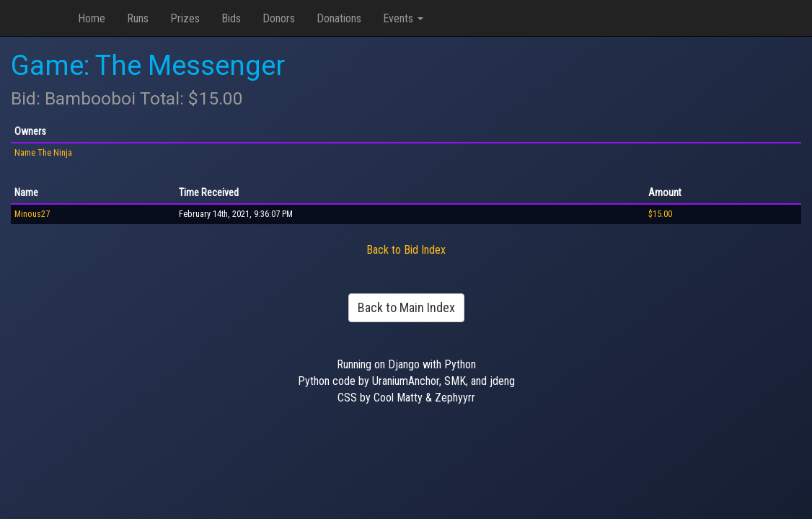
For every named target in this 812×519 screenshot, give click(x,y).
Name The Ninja (43, 153)
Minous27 (32, 214)
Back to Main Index (406, 307)
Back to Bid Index (406, 250)
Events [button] (403, 18)
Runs (138, 18)
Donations (339, 18)
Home (92, 18)
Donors (279, 18)
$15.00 (660, 214)
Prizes (185, 18)
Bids (231, 18)
